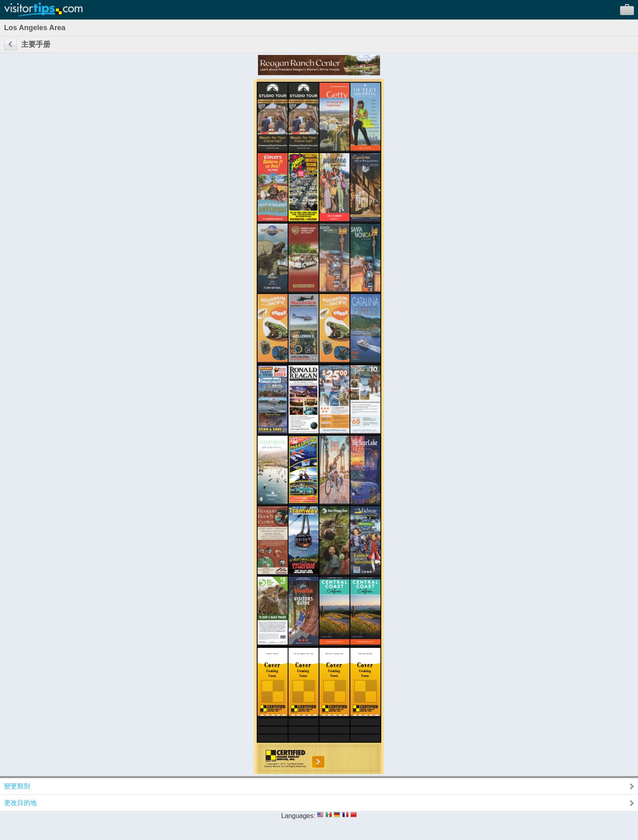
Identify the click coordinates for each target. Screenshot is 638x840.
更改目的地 (20, 803)
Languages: (298, 816)
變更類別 (17, 786)
